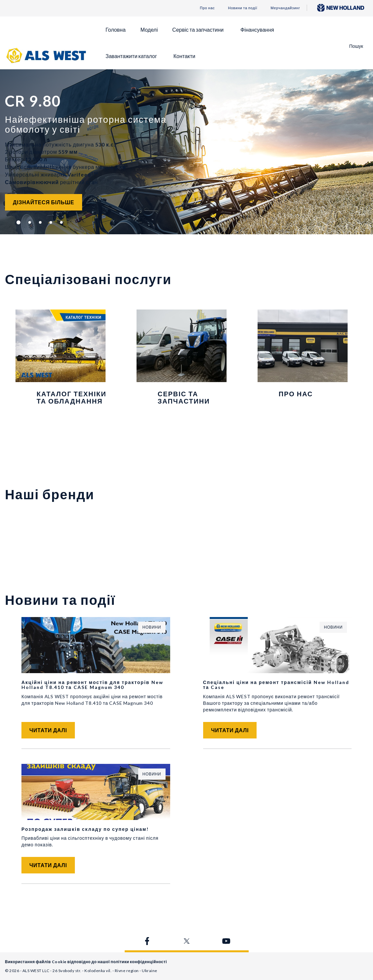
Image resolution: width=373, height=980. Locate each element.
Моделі (149, 30)
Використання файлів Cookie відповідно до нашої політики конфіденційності (86, 962)
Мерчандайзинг (285, 8)
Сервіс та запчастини (198, 30)
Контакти (185, 56)
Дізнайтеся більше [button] (44, 202)
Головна (116, 30)
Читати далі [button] (48, 730)
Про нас (207, 8)
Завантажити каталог (131, 56)
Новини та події (243, 8)
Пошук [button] (356, 46)
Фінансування (257, 30)
